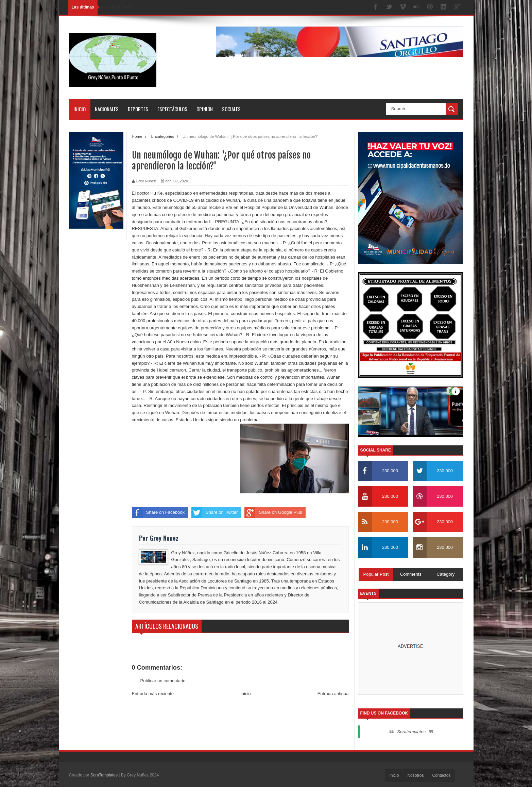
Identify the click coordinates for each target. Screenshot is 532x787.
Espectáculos (172, 109)
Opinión (205, 109)
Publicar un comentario (163, 681)
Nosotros (415, 775)
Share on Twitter (214, 512)
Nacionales (107, 109)
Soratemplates (411, 732)
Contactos (441, 775)
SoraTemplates (104, 775)
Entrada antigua (333, 694)
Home (137, 136)
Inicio (80, 109)
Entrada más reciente (153, 694)
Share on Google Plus (273, 512)
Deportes (138, 109)
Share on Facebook (158, 512)
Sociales (231, 109)
